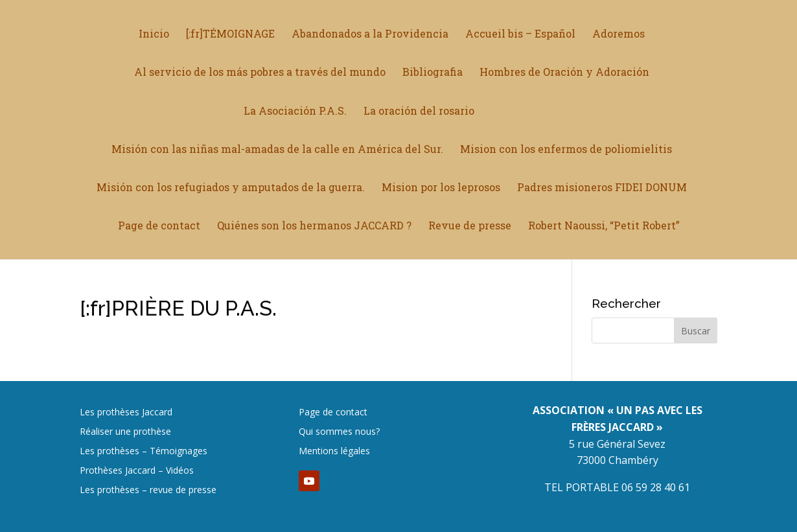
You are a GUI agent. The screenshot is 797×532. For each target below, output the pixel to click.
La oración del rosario (423, 111)
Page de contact (159, 226)
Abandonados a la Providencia (370, 35)
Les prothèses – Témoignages (144, 452)
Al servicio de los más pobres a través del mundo (260, 73)
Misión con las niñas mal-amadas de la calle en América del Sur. (277, 149)
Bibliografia (433, 73)
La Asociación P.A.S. (300, 111)
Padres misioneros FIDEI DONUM (602, 188)
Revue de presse (470, 226)
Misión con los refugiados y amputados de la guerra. (231, 188)
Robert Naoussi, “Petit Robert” (604, 226)
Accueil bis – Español (520, 35)
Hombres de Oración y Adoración (564, 73)
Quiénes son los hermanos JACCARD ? (314, 226)
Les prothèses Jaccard (126, 413)
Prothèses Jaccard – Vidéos (137, 471)
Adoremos (618, 35)
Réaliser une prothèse (125, 432)
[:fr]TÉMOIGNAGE (230, 35)
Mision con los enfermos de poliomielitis (566, 149)
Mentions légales (334, 452)
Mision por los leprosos (441, 188)
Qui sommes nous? (339, 432)
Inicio (154, 35)
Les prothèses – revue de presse (148, 491)
